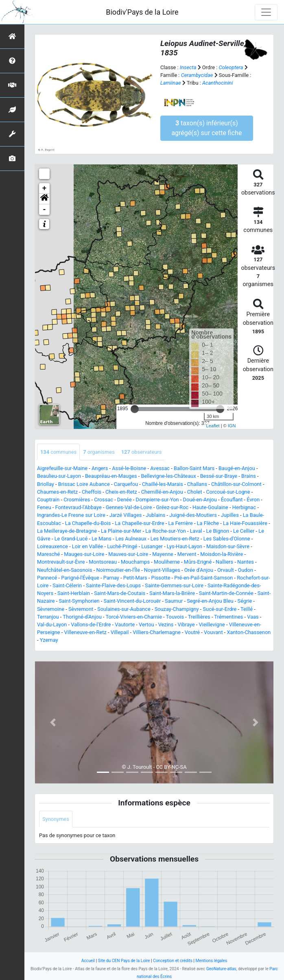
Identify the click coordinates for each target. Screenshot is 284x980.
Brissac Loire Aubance (84, 484)
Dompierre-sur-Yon (157, 500)
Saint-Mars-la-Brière (172, 593)
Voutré (192, 632)
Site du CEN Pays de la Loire (124, 961)
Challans (197, 484)
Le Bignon (218, 531)
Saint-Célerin (67, 585)
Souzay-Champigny (177, 609)
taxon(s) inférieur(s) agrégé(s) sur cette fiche (206, 128)
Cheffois (92, 492)
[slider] (135, 409)
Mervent (187, 554)
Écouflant (232, 500)
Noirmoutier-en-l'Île (118, 570)
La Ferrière (180, 523)
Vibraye (186, 625)
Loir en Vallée (87, 546)
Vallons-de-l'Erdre (91, 625)
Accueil (88, 961)
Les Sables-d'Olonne (227, 539)
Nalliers (224, 562)
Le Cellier (244, 531)
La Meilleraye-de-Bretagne (67, 531)
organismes (99, 452)
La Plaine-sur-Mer (121, 531)
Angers (100, 468)
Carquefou (126, 484)
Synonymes (56, 819)
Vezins (166, 625)
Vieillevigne (212, 625)
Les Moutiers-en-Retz (175, 539)
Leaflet (213, 426)
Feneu (44, 507)
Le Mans (102, 539)
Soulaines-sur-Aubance (124, 609)
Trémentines (228, 617)
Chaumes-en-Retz (57, 492)
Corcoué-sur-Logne (228, 492)
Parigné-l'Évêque (80, 578)
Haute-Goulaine (210, 507)
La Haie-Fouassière (245, 523)
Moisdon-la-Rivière (222, 554)
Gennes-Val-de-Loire (129, 507)
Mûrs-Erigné (198, 562)
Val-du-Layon (52, 625)
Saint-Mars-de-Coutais (120, 593)
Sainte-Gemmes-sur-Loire (174, 585)
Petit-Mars (135, 578)
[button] (44, 199)
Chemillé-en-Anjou (162, 492)
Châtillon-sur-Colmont (236, 484)
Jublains (155, 515)
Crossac (104, 500)
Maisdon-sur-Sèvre (228, 546)
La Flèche (208, 523)
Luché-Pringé (122, 546)
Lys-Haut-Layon (185, 546)
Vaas (253, 617)
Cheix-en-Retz (121, 492)
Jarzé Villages (126, 515)
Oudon (246, 570)
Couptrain (48, 500)
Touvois (175, 617)
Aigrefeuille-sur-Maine (62, 468)
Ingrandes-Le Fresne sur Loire (71, 515)
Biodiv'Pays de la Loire (142, 12)
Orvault (226, 570)
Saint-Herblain (74, 593)
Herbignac (244, 507)
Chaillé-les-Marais (163, 484)
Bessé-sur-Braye (219, 476)
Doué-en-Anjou (200, 500)
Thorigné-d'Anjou (82, 617)
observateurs (142, 452)
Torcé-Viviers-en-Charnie (134, 617)
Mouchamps (135, 562)
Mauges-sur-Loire (84, 554)
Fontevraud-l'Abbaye (79, 507)
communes (58, 452)
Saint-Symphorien (79, 601)
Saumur (174, 601)
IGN (232, 426)
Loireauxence (52, 546)
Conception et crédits (173, 961)
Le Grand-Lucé (71, 539)
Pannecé (47, 578)
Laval (196, 531)
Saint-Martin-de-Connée (226, 593)
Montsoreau (103, 562)
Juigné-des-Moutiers (193, 515)
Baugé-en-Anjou (237, 468)
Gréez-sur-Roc (172, 507)
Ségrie (245, 601)
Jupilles (230, 515)
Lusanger (152, 546)
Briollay (46, 484)
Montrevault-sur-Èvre (61, 562)
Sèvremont (81, 609)
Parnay (111, 578)
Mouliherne (167, 562)
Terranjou (48, 617)
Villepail (120, 632)
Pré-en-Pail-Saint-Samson (203, 578)
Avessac (160, 468)
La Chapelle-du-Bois (88, 523)
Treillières (199, 617)
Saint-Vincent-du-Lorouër (132, 601)
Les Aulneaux (131, 539)
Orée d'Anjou (199, 570)
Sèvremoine (51, 609)
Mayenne (163, 554)
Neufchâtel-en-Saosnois (65, 570)
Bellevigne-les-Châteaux (168, 476)
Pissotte (161, 578)
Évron (253, 500)
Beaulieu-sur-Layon (59, 476)
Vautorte (125, 625)
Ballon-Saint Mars (194, 468)
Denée (125, 500)
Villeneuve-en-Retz (85, 632)
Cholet (195, 492)
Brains (249, 476)
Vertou (146, 625)
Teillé (247, 609)
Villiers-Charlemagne (157, 632)
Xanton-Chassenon (249, 632)
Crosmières (77, 500)
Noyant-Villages (162, 570)
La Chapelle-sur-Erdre (139, 523)
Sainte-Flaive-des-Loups (113, 585)
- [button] (45, 210)
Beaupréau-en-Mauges (111, 476)
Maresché (48, 554)
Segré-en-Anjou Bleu (210, 601)
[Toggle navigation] (266, 12)
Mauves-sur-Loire (128, 554)
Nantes (246, 562)
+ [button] (45, 188)
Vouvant (213, 632)
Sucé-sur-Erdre (220, 609)
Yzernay (49, 640)
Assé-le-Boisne (129, 468)
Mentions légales (212, 961)
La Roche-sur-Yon (165, 531)
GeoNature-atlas (221, 969)
